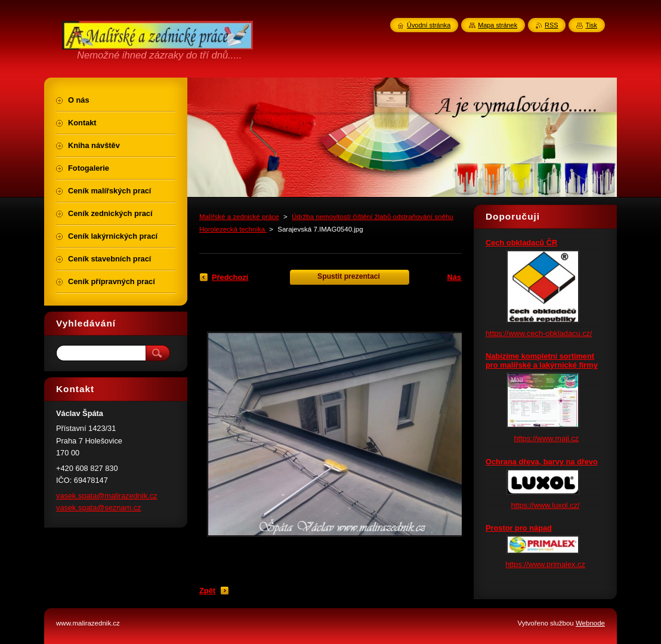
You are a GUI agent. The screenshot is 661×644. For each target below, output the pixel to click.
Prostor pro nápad (519, 528)
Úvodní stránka (429, 25)
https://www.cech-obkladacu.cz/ (539, 333)
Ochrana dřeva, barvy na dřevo (542, 462)
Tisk (591, 25)
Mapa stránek (498, 25)
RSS (551, 25)
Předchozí (230, 277)
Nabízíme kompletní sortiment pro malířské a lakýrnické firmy (542, 360)
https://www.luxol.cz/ (545, 505)
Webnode (590, 623)
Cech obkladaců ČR (521, 243)
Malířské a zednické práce (239, 217)
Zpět (207, 591)
